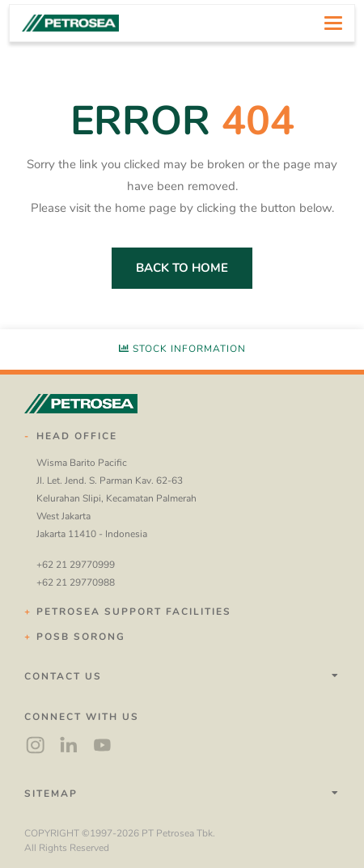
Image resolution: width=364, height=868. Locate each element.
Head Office (77, 436)
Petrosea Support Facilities (134, 612)
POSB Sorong (81, 637)
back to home (182, 268)
